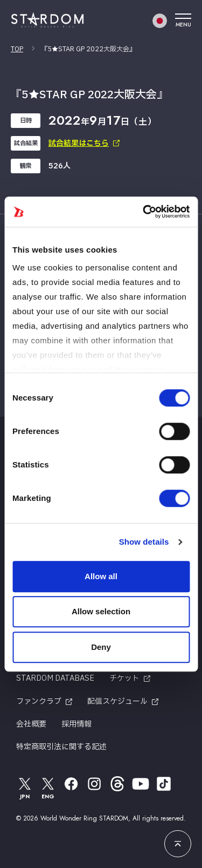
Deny (101, 647)
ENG (48, 788)
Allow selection (101, 611)
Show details (144, 542)
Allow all (101, 576)
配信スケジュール (117, 701)
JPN (25, 788)
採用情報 (76, 724)
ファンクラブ (39, 701)
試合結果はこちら (79, 143)
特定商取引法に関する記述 (61, 747)
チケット (124, 678)
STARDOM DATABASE (55, 678)
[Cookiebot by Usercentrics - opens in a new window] (144, 212)
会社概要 (31, 724)
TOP (17, 49)
